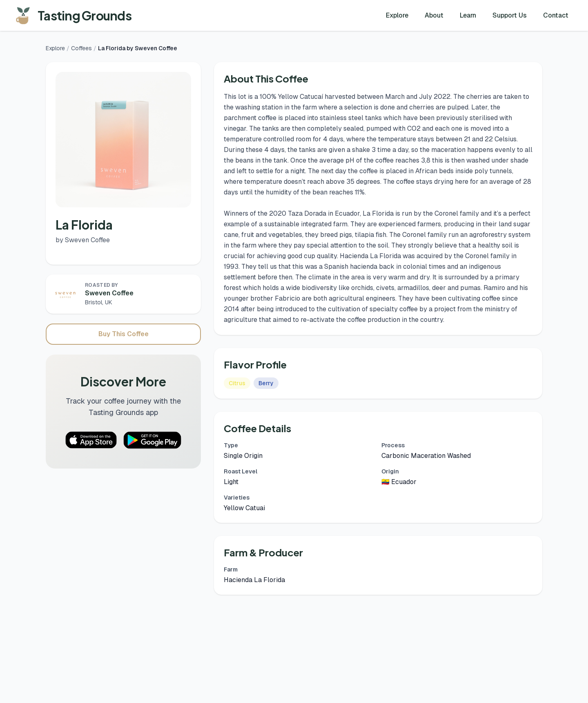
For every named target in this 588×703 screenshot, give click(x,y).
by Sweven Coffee (83, 240)
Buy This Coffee (124, 334)
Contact (556, 15)
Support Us (510, 15)
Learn (468, 15)
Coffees (81, 48)
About (434, 15)
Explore (397, 15)
